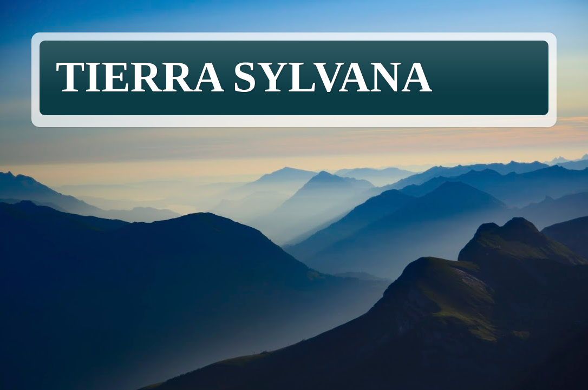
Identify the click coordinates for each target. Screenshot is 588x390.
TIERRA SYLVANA (244, 77)
